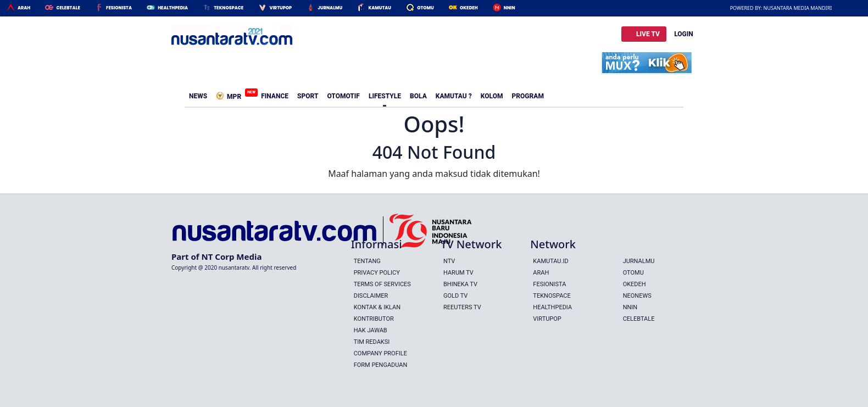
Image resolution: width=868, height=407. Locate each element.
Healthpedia (552, 307)
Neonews (637, 296)
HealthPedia (173, 8)
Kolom (492, 96)
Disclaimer (371, 296)
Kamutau (380, 8)
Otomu (425, 8)
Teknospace (229, 8)
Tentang (367, 261)
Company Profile (380, 353)
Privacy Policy (377, 273)
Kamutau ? (454, 96)
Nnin (510, 8)
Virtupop (280, 8)
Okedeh (469, 8)
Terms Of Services (382, 284)
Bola (418, 96)
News (198, 96)
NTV (449, 261)
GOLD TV (455, 296)
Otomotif (343, 96)
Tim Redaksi (372, 342)
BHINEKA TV (460, 284)
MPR (231, 94)
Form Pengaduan (381, 365)
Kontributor (374, 319)
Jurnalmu (330, 8)
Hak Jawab (371, 330)
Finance (275, 96)
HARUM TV (458, 273)
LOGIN (684, 34)
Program (528, 96)
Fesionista (119, 8)
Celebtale (68, 8)
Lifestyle (385, 96)
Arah (24, 8)
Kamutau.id (550, 261)
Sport (308, 96)
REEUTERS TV (462, 307)
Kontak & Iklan (377, 307)
